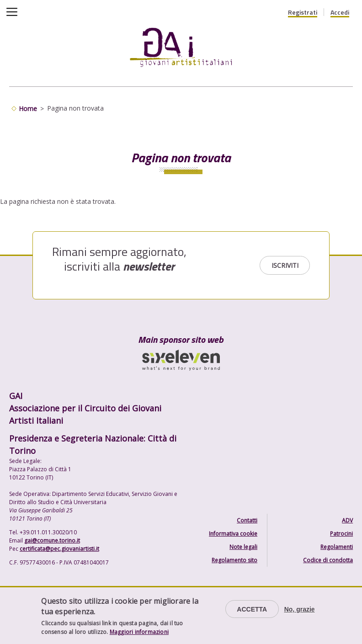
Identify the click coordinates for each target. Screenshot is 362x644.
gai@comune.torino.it (52, 540)
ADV (347, 520)
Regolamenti (337, 547)
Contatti (247, 520)
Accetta (252, 609)
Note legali (243, 547)
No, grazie (300, 609)
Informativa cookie (233, 534)
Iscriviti (285, 265)
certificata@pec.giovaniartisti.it (59, 549)
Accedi (340, 12)
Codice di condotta (328, 560)
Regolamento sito (234, 560)
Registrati (303, 12)
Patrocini (341, 534)
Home (28, 109)
